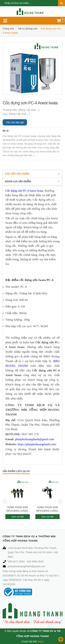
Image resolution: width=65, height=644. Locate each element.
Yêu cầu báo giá (15, 122)
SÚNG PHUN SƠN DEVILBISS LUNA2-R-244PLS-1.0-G (47, 509)
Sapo (40, 641)
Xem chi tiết (18, 517)
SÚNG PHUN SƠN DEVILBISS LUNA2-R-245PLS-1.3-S (18, 509)
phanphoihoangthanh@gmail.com (27, 566)
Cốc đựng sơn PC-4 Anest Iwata (24, 191)
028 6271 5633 (17, 562)
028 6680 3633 (35, 562)
